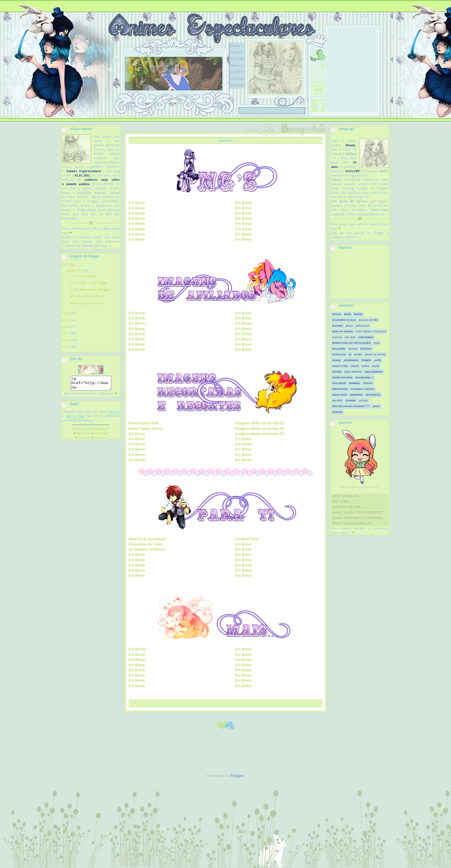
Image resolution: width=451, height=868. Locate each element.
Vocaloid (337, 412)
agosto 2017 (74, 271)
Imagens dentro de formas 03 (260, 434)
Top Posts (100, 436)
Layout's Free (340, 366)
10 (206, 97)
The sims (337, 400)
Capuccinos (363, 326)
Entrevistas (339, 354)
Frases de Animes (375, 354)
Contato (82, 440)
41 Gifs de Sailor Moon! (88, 296)
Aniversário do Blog (344, 320)
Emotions (366, 349)
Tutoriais (238, 79)
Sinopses (238, 85)
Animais (337, 314)
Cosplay (337, 337)
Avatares (338, 326)
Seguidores (357, 395)
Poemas (368, 383)
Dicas (377, 343)
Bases (349, 326)
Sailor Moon (340, 395)
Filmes (358, 354)
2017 (66, 265)
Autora (236, 52)
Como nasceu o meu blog (371, 331)
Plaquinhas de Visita (146, 544)
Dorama (353, 349)
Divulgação (339, 349)
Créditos (99, 440)
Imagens (366, 360)
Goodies (237, 72)
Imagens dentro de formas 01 (260, 423)
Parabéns (355, 383)
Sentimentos (373, 395)
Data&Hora (99, 432)
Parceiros (82, 436)
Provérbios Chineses (363, 389)
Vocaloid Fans (247, 539)
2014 (66, 327)
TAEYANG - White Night (89, 283)
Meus (235, 65)
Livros (366, 366)
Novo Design (339, 383)
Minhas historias (342, 377)
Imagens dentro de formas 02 (260, 429)
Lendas (355, 366)
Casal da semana (343, 331)
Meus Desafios (353, 372)
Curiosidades (366, 337)
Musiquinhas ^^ (365, 377)
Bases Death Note (144, 423)
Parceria (238, 59)
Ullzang (364, 400)
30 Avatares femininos (147, 549)
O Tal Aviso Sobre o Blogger (91, 290)
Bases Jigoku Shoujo (146, 429)
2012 (66, 340)
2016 (66, 313)
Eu (350, 354)
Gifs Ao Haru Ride (84, 276)
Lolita (376, 366)
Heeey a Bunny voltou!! (87, 303)
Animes (358, 314)
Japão (378, 360)
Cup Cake (350, 337)
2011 (66, 347)
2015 (66, 320)
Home (236, 46)
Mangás (337, 372)
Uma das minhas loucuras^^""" (351, 406)
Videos (377, 406)
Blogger (237, 776)
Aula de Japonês (369, 320)
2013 (66, 334)
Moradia (80, 432)
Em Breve (137, 203)
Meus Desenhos (374, 372)
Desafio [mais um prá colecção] (351, 343)
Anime (348, 314)
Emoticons (137, 649)
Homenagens (351, 360)
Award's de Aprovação (147, 539)
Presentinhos (340, 389)
